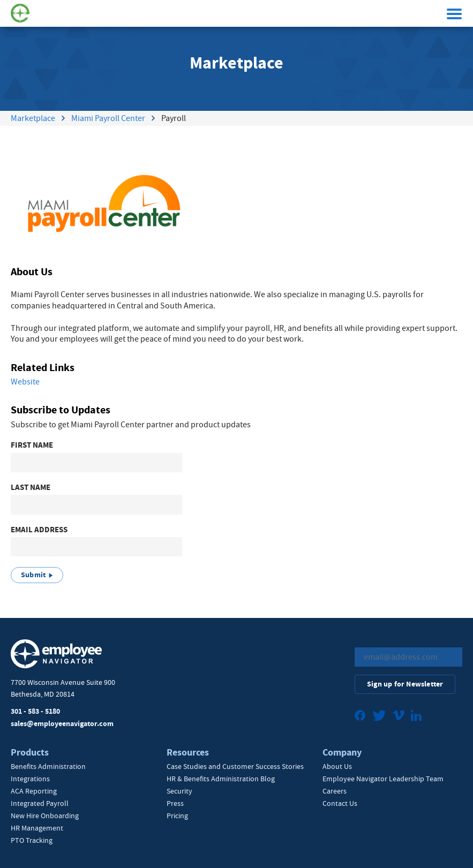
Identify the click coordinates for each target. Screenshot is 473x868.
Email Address (39, 530)
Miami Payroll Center (108, 118)
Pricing (177, 816)
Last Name (31, 488)
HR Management (37, 828)
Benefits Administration (48, 766)
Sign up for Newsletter (405, 684)
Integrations (30, 779)
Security (179, 791)
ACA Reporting (34, 791)
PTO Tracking (32, 840)
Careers (335, 791)
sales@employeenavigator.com (62, 724)
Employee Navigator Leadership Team (383, 779)
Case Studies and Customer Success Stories (235, 766)
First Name (32, 445)
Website (25, 382)
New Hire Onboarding (45, 816)
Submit (33, 575)
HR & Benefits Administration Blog (221, 779)
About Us (337, 766)
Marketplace (33, 118)
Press (175, 803)
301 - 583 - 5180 (35, 711)
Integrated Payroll (40, 803)
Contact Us (340, 803)
